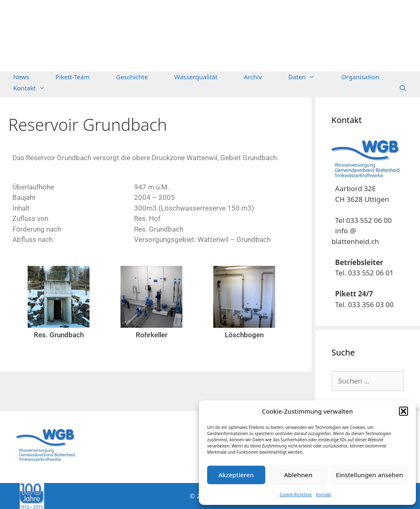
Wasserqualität (196, 77)
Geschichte (132, 77)
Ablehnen (298, 475)
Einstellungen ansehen (369, 475)
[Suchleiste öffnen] (403, 88)
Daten (308, 77)
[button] (403, 411)
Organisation (360, 77)
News (21, 77)
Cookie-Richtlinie (296, 495)
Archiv (253, 77)
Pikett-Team (73, 77)
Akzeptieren (236, 475)
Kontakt (324, 495)
